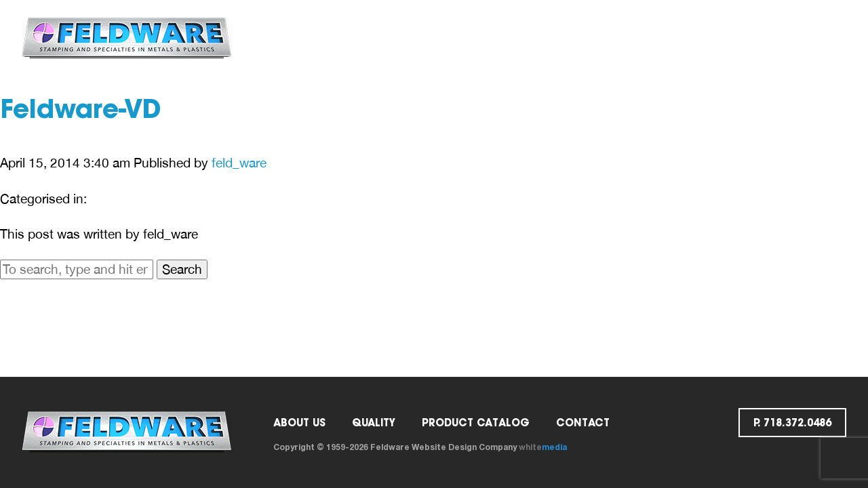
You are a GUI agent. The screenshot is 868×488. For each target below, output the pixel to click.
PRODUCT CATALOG (476, 423)
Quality (426, 38)
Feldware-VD (81, 112)
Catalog (500, 38)
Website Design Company (464, 447)
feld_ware (239, 163)
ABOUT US (352, 38)
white (543, 447)
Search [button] (182, 269)
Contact (580, 38)
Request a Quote (682, 38)
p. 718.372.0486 (796, 38)
